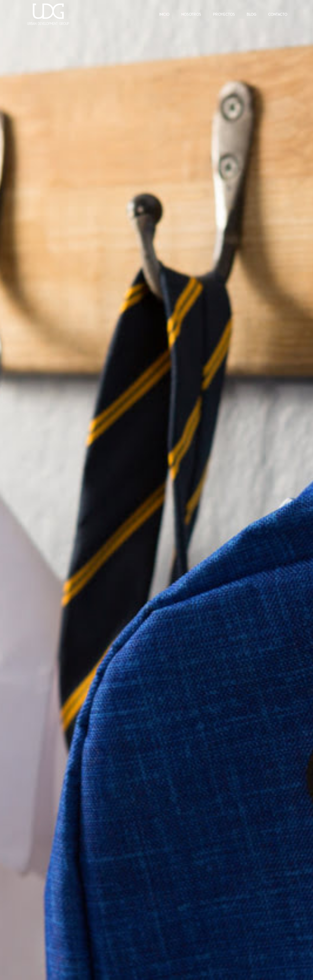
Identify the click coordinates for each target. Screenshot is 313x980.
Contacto (278, 14)
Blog (251, 14)
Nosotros (191, 14)
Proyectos (224, 14)
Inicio (164, 14)
